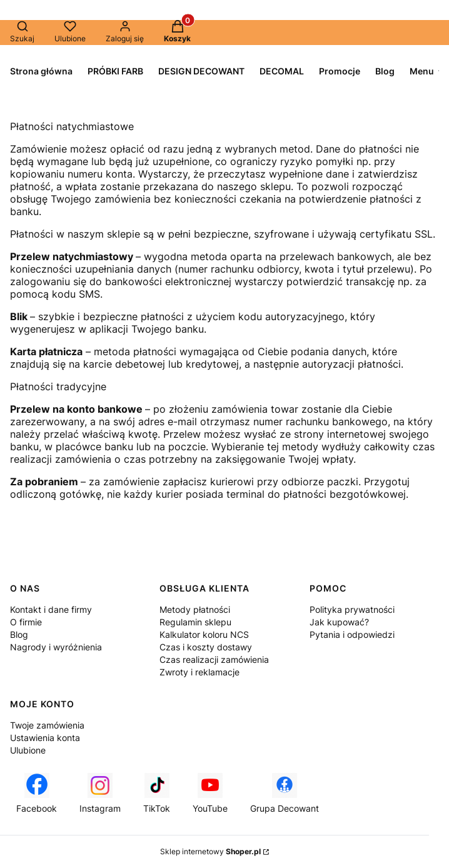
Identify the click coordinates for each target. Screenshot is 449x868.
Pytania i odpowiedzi (352, 634)
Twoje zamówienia (47, 725)
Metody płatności (195, 609)
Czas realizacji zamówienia (214, 659)
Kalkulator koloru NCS (204, 634)
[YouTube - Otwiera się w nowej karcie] (210, 793)
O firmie (26, 622)
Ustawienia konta (45, 738)
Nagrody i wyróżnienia (56, 647)
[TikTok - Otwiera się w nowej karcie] (157, 793)
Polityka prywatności (352, 609)
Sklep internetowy (210, 851)
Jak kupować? (339, 622)
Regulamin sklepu (195, 622)
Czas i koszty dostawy (206, 647)
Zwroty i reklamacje (199, 672)
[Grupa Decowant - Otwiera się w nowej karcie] (285, 793)
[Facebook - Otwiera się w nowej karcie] (37, 793)
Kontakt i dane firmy (51, 609)
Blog (19, 634)
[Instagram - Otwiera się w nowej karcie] (100, 793)
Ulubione (28, 750)
